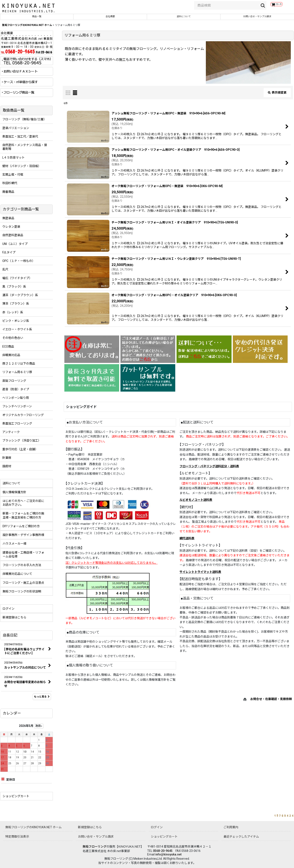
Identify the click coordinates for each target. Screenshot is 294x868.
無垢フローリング (95, 847)
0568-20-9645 (163, 851)
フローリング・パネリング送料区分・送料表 (209, 469)
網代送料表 (187, 541)
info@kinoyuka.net (168, 854)
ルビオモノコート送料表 (196, 503)
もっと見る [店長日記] (42, 700)
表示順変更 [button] (277, 95)
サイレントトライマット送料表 (200, 575)
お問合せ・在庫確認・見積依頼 (271, 702)
